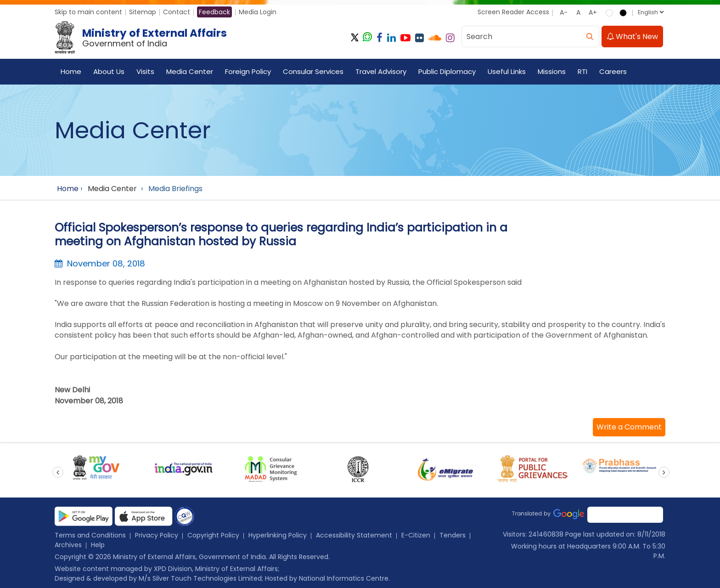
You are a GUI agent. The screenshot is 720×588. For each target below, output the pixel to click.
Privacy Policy (157, 535)
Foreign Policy (248, 71)
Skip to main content (88, 12)
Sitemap (143, 12)
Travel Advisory (381, 71)
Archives (68, 545)
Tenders (453, 535)
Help (98, 545)
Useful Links (507, 71)
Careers (613, 71)
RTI (582, 71)
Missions (552, 71)
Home (71, 71)
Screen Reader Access (513, 12)
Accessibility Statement (354, 535)
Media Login (258, 12)
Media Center (190, 71)
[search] (590, 37)
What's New (632, 37)
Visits (145, 71)
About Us (109, 71)
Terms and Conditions (90, 535)
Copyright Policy (213, 535)
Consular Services (313, 71)
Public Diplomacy (447, 71)
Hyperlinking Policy (278, 535)
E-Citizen (416, 535)
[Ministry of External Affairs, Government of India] (143, 38)
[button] (629, 427)
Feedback (214, 12)
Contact (177, 12)
